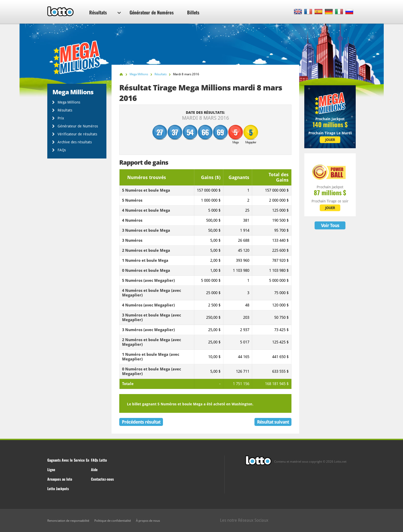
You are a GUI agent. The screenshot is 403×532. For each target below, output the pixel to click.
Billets (193, 12)
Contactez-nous (102, 479)
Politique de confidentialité (113, 521)
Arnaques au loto (60, 479)
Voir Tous (330, 225)
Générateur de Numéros (152, 12)
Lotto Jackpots (58, 488)
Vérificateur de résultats (77, 134)
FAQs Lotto (99, 460)
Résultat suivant (273, 422)
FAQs (62, 150)
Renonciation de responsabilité (68, 521)
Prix (61, 118)
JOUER (330, 140)
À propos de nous (148, 521)
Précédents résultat (141, 422)
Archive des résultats (75, 142)
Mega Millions (69, 102)
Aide (94, 469)
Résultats (105, 12)
